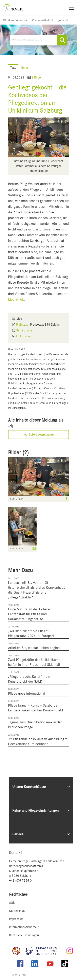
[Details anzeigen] (65, 499)
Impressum (16, 919)
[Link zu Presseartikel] (43, 20)
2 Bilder (37, 77)
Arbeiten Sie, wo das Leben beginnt (34, 648)
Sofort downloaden (39, 435)
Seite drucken (25, 330)
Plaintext (22, 325)
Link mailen (24, 336)
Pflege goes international (27, 693)
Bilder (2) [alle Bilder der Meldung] (18, 453)
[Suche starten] (62, 40)
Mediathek (16, 299)
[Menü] (71, 8)
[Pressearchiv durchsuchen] (39, 40)
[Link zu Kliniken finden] (15, 20)
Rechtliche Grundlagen (24, 935)
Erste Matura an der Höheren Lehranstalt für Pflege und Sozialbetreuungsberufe (30, 614)
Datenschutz (17, 911)
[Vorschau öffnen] (38, 137)
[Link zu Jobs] (63, 20)
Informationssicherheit (24, 927)
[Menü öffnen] (69, 64)
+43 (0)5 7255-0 (20, 881)
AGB (12, 903)
